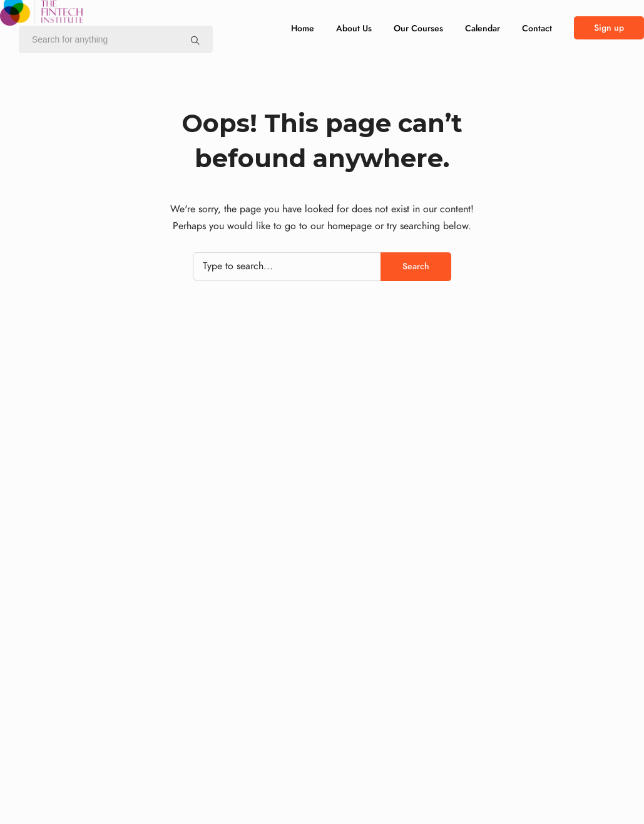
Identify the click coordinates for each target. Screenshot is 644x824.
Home (303, 28)
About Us (354, 28)
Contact (537, 28)
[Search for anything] (195, 40)
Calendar (483, 28)
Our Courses (418, 28)
